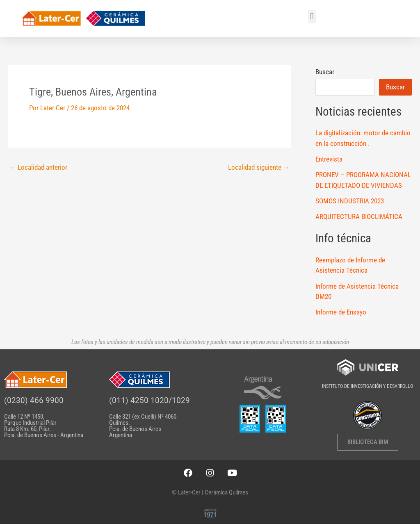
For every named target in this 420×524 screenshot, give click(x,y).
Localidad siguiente (259, 167)
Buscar (325, 72)
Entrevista (329, 159)
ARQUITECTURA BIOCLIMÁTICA (359, 216)
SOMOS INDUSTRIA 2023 (350, 201)
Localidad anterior (38, 167)
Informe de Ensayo (341, 312)
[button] (312, 17)
